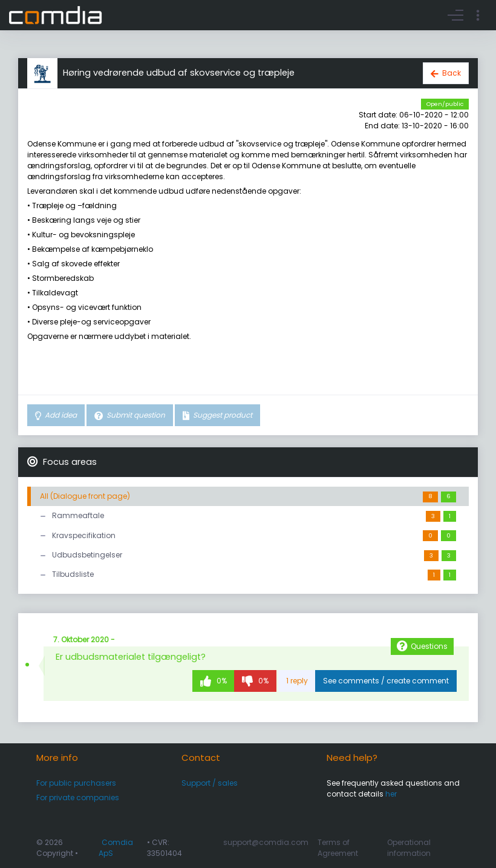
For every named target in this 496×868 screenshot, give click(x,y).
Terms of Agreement (338, 848)
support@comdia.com (266, 842)
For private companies (78, 797)
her (391, 794)
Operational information (409, 848)
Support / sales (210, 783)
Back (452, 73)
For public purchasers (76, 783)
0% (221, 681)
